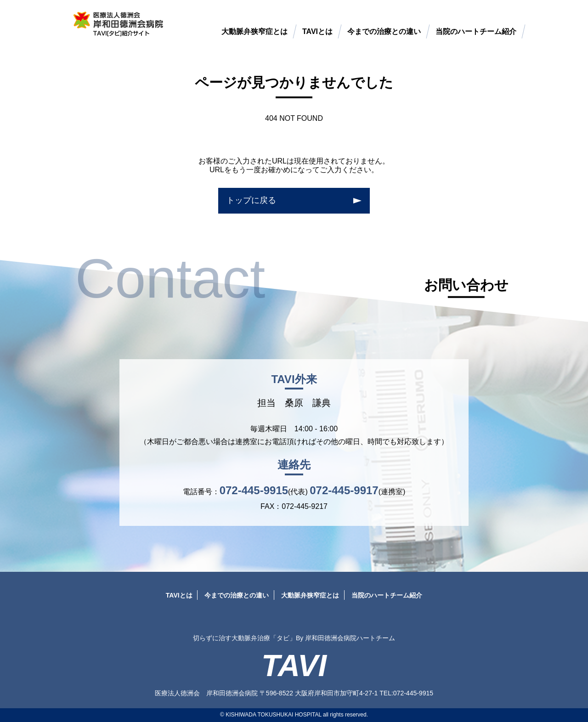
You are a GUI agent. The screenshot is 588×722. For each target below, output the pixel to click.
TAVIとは (317, 31)
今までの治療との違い (384, 31)
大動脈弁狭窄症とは (254, 31)
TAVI (294, 666)
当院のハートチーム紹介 (476, 31)
